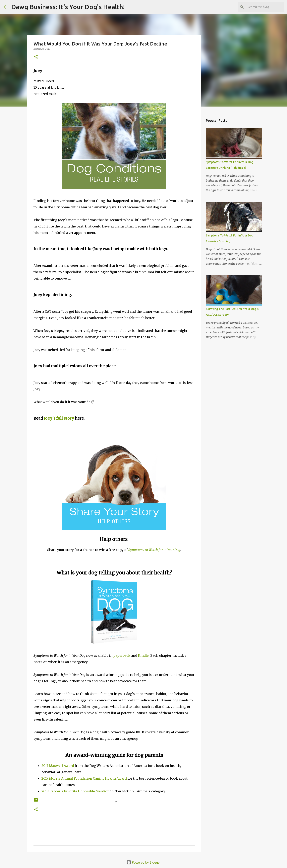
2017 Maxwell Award (58, 766)
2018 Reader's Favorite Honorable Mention (75, 791)
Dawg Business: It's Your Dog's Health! (68, 7)
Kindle (143, 655)
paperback (122, 655)
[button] (36, 57)
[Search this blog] (263, 7)
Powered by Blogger (143, 862)
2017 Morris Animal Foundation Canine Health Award (84, 778)
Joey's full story (59, 418)
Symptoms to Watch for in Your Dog (154, 550)
